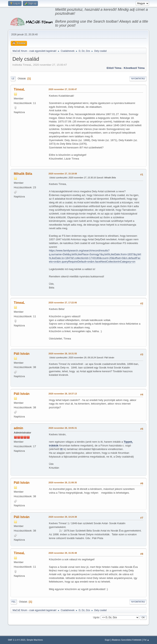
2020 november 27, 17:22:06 (63, 303)
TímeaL (19, 89)
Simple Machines (35, 640)
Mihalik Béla (23, 174)
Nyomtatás (138, 79)
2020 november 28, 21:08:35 (63, 483)
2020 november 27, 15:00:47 (63, 89)
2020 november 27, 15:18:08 (63, 174)
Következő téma (134, 68)
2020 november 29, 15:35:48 (63, 553)
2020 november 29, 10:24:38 (63, 517)
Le (13, 79)
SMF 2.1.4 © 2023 (17, 640)
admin (19, 428)
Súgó (107, 640)
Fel (14, 602)
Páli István (22, 354)
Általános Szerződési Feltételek (127, 640)
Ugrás (96, 617)
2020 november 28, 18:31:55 (63, 354)
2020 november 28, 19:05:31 (63, 428)
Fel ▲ (146, 640)
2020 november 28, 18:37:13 (63, 394)
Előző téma (114, 68)
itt (61, 449)
